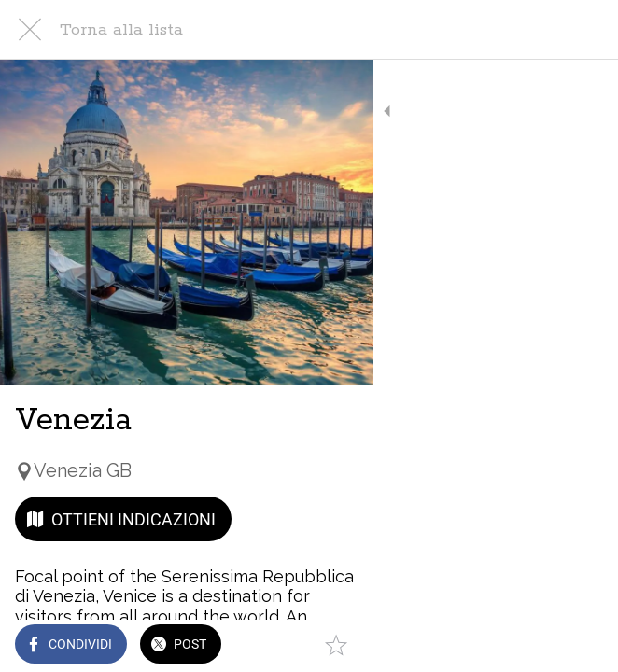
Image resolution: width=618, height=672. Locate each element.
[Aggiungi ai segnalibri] (581, 646)
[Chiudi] (30, 30)
